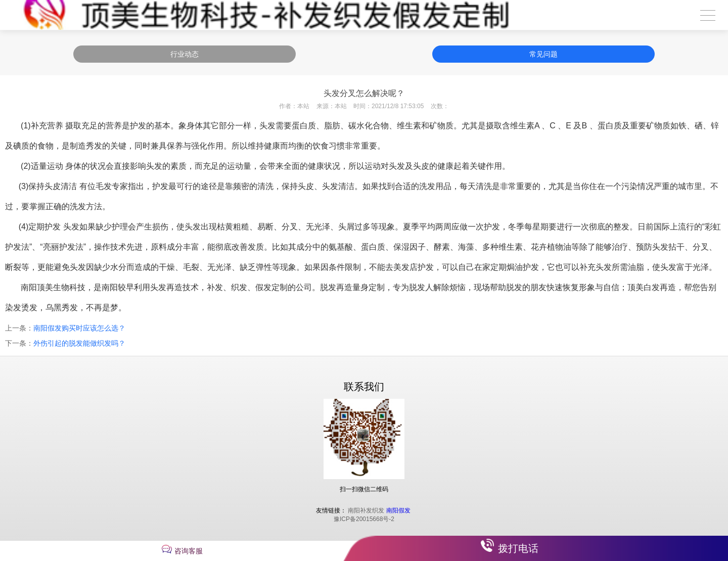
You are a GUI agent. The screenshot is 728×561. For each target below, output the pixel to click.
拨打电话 (518, 548)
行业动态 (185, 54)
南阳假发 (398, 510)
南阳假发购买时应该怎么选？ (79, 328)
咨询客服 (189, 551)
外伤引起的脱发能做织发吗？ (79, 343)
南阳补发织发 (366, 510)
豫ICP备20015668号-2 (364, 519)
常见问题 (543, 54)
